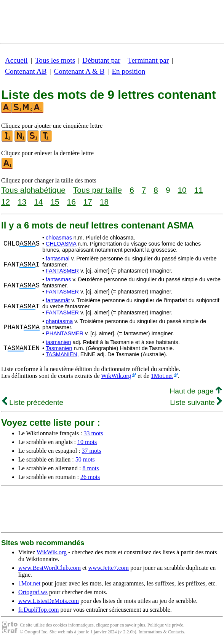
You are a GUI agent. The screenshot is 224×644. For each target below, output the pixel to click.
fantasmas (58, 279)
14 (38, 202)
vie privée (174, 625)
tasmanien (58, 342)
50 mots (85, 459)
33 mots (93, 433)
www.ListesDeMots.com (49, 601)
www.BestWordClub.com (50, 568)
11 (199, 190)
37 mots (92, 451)
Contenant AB (26, 71)
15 (55, 202)
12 (6, 202)
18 (104, 202)
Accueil (16, 60)
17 (88, 202)
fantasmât (58, 300)
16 (71, 202)
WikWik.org (116, 376)
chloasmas (59, 238)
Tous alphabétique (33, 190)
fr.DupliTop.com (38, 610)
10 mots (87, 442)
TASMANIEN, (62, 354)
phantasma (59, 321)
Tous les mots (55, 60)
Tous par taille (98, 190)
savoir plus (135, 625)
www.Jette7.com (108, 568)
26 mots (90, 477)
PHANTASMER (65, 333)
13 (22, 202)
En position (128, 71)
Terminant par (148, 60)
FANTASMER (62, 271)
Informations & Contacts (161, 632)
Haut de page (196, 391)
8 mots (90, 468)
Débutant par (101, 60)
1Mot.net (162, 376)
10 (182, 190)
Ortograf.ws (33, 592)
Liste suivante (196, 402)
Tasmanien (59, 348)
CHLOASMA (61, 244)
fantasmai (58, 259)
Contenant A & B (79, 71)
